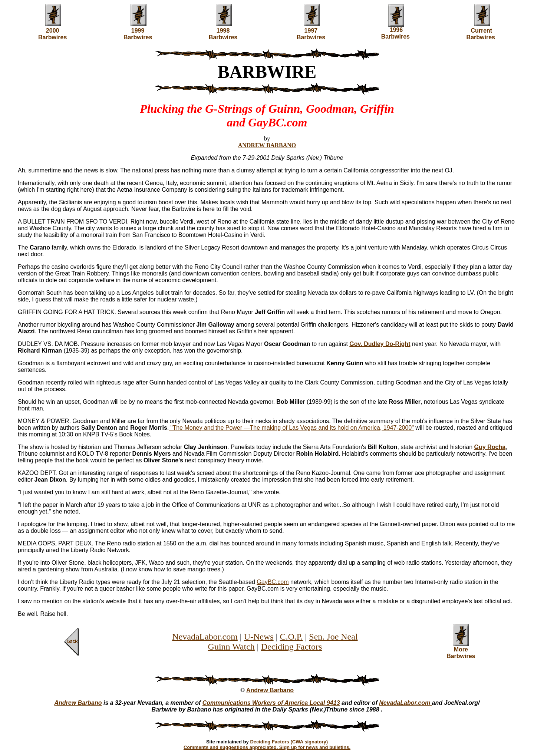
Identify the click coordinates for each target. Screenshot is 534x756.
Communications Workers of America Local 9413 (271, 703)
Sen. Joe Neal (333, 637)
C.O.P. (291, 637)
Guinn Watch (231, 647)
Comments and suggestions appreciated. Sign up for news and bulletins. (267, 747)
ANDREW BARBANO (267, 145)
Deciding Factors (292, 647)
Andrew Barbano (270, 690)
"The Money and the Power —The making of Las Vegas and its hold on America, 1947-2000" (291, 428)
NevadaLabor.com (205, 637)
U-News (259, 637)
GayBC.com (273, 582)
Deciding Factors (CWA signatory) (289, 742)
